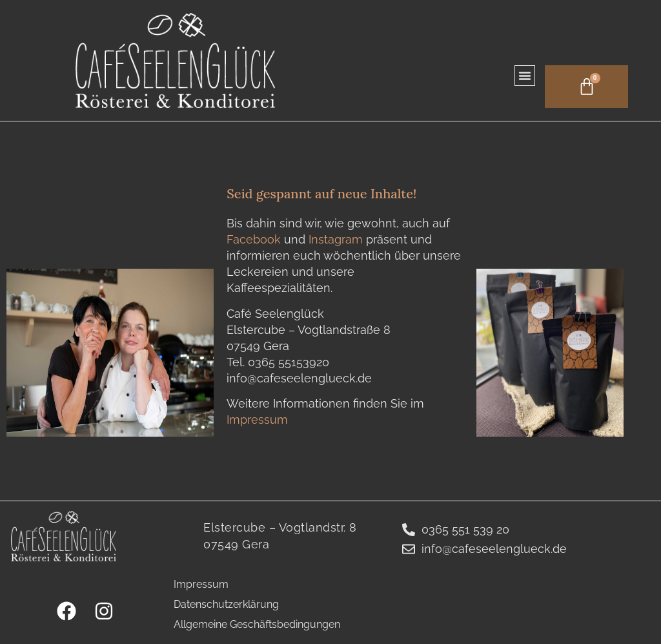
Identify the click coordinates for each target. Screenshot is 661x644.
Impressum (257, 420)
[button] (520, 74)
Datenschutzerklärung (226, 604)
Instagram (337, 239)
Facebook (255, 239)
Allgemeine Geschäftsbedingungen (257, 624)
